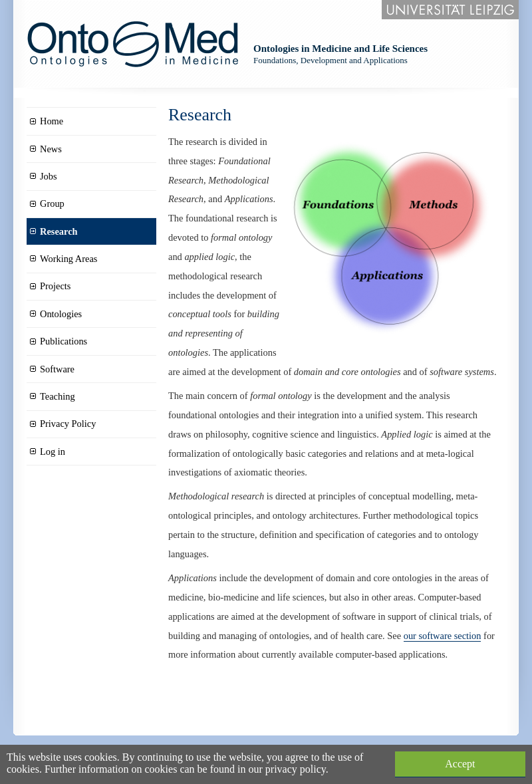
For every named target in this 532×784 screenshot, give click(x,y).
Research (59, 231)
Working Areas (68, 259)
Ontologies (61, 314)
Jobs (49, 176)
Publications (64, 341)
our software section (443, 636)
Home (52, 121)
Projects (55, 286)
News (51, 149)
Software (57, 369)
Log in (53, 452)
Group (52, 203)
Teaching (58, 396)
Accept (460, 764)
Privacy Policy (68, 424)
